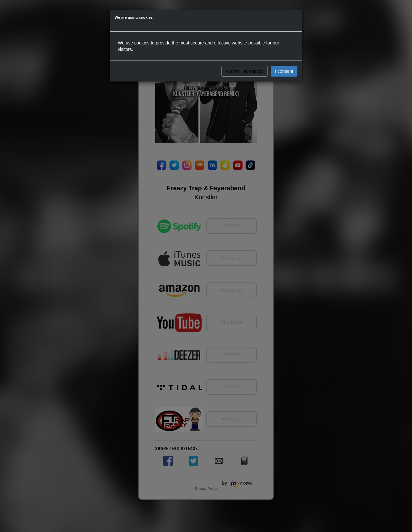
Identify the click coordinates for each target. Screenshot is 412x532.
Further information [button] (245, 71)
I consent (284, 71)
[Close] (295, 23)
